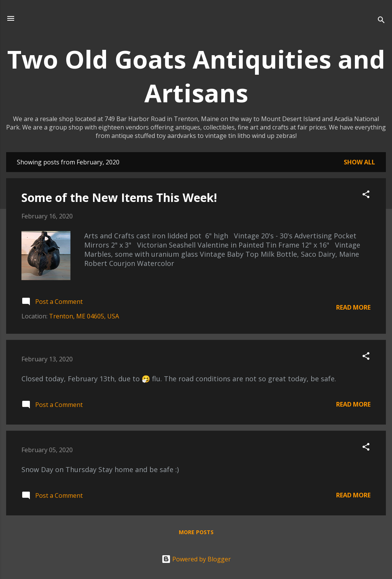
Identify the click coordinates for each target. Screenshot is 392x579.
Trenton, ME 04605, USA (84, 316)
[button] (366, 195)
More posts (196, 532)
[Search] (381, 21)
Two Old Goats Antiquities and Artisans (196, 76)
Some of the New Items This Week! (119, 198)
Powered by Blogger (196, 559)
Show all (359, 162)
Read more (353, 307)
